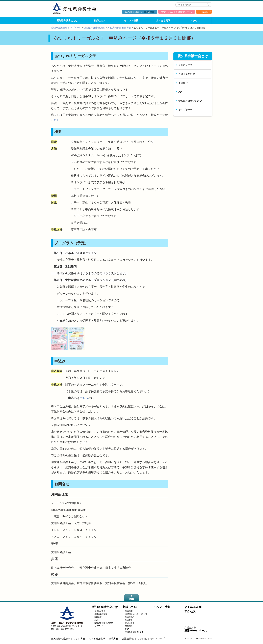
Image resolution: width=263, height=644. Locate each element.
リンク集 (142, 639)
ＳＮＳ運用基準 (97, 639)
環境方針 (114, 639)
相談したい (99, 20)
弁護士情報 (128, 639)
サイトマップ (157, 639)
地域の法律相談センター (135, 632)
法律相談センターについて (136, 614)
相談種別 (129, 611)
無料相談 (129, 626)
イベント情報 (131, 20)
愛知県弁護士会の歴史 (190, 101)
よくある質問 (163, 20)
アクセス (195, 20)
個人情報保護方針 (60, 639)
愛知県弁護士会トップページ (66, 28)
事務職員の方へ (140, 12)
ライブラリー (186, 110)
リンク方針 (79, 639)
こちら (55, 120)
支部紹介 (183, 83)
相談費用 (129, 620)
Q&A (127, 629)
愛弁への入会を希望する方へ (177, 12)
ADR (181, 92)
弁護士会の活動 (187, 74)
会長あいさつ (186, 65)
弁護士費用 (130, 623)
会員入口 (204, 12)
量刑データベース (196, 631)
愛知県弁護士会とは (67, 20)
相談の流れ (130, 617)
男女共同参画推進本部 (119, 28)
